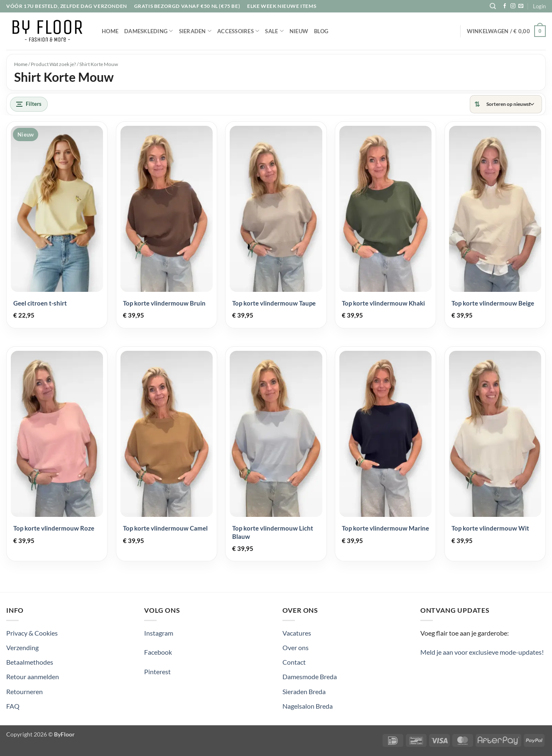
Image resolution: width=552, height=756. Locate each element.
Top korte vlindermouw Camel (165, 528)
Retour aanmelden (33, 676)
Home (110, 31)
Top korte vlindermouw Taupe (274, 303)
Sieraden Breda (304, 691)
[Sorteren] (506, 104)
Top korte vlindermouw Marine (385, 528)
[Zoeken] (493, 6)
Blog (321, 31)
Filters (29, 104)
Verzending (22, 647)
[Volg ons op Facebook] (505, 6)
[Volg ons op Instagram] (513, 6)
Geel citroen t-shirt (40, 303)
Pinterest (157, 672)
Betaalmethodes (30, 662)
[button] (539, 6)
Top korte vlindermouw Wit (490, 528)
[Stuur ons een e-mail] (521, 6)
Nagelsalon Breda (308, 706)
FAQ (13, 706)
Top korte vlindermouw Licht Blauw (273, 532)
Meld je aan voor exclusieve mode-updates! (482, 652)
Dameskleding (149, 31)
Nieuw (299, 31)
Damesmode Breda (310, 676)
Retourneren (25, 691)
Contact (294, 662)
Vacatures (297, 633)
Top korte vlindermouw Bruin (164, 303)
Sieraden (195, 31)
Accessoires (238, 31)
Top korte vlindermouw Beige (493, 303)
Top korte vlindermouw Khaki (383, 303)
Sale (274, 31)
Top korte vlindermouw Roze (54, 528)
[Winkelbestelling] (510, 104)
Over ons (296, 647)
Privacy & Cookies (32, 633)
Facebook (158, 652)
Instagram (159, 633)
